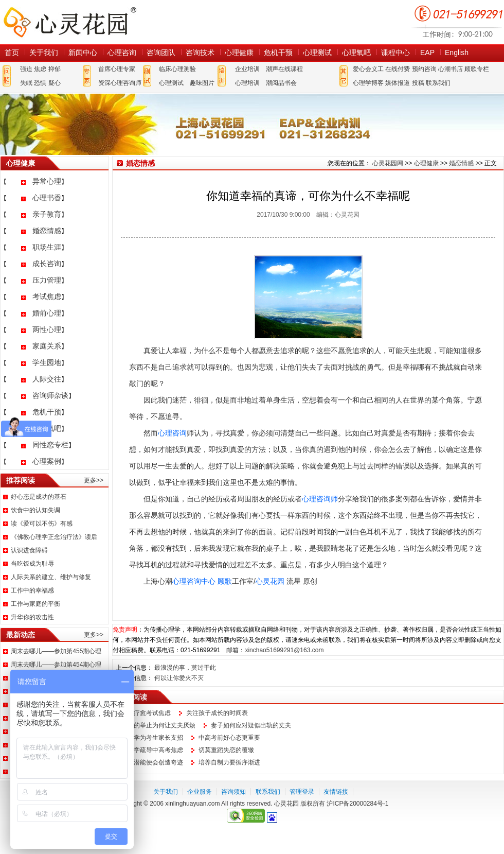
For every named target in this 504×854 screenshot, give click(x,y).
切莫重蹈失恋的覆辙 (226, 750)
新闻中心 (83, 53)
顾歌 (225, 581)
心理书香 (47, 198)
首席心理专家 (117, 69)
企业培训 (247, 69)
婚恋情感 (47, 231)
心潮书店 (451, 69)
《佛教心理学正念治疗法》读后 (54, 537)
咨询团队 (161, 53)
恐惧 (40, 83)
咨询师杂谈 (50, 395)
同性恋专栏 (50, 445)
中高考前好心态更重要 (229, 738)
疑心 (55, 83)
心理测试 (317, 53)
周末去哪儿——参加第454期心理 (56, 665)
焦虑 (40, 69)
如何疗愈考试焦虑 (146, 713)
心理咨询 (122, 53)
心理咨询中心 (194, 581)
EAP (427, 53)
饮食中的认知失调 (35, 510)
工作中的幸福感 (32, 590)
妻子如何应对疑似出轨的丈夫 (251, 725)
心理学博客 (368, 83)
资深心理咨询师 (120, 83)
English (457, 53)
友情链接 (336, 792)
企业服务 (200, 792)
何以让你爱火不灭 (179, 678)
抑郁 (55, 69)
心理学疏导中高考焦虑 (152, 750)
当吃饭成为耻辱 (32, 564)
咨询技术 (200, 53)
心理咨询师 (320, 499)
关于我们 (44, 53)
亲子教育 (47, 214)
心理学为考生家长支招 (152, 738)
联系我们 (438, 83)
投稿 (418, 83)
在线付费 (398, 69)
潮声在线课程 (284, 69)
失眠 (26, 83)
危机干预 (278, 53)
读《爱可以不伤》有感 (42, 524)
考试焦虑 (47, 297)
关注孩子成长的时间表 (217, 713)
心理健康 (239, 53)
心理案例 (47, 461)
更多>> (94, 480)
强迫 (26, 69)
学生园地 (47, 362)
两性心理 (47, 329)
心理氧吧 (356, 53)
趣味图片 (202, 83)
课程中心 (395, 53)
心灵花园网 (69, 22)
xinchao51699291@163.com (284, 650)
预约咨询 (424, 69)
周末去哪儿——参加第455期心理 (56, 651)
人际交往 (47, 379)
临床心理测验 (177, 69)
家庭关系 (47, 346)
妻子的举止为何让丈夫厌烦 (158, 725)
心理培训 (247, 83)
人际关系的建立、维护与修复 (51, 577)
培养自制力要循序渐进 (229, 762)
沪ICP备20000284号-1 (357, 804)
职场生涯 (47, 247)
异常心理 (47, 181)
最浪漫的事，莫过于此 (185, 668)
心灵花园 (270, 581)
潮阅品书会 (281, 83)
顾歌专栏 (477, 69)
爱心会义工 (368, 69)
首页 (12, 53)
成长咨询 (47, 264)
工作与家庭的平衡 (35, 604)
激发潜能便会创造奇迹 (152, 762)
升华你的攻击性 (32, 617)
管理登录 (302, 792)
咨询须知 (233, 792)
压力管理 (47, 280)
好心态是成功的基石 (39, 497)
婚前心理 (47, 313)
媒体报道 (398, 83)
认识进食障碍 (29, 550)
